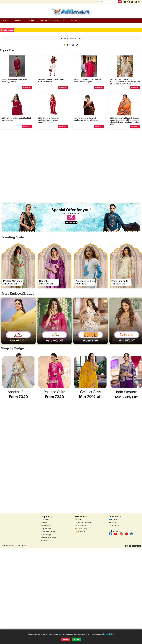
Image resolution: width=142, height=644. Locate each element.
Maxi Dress (44, 541)
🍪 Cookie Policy (81, 529)
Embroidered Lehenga (48, 532)
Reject (65, 639)
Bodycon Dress (46, 529)
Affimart (11, 546)
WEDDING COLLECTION (52, 20)
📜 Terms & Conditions (83, 522)
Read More (27, 88)
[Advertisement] (49, 150)
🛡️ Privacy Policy (81, 525)
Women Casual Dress (48, 538)
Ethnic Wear (45, 519)
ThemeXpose (21, 546)
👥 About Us (113, 519)
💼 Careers (113, 522)
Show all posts (75, 38)
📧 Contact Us (114, 525)
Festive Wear (45, 525)
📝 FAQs (78, 519)
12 (73, 45)
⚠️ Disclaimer (80, 532)
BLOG (74, 20)
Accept (76, 639)
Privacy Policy (109, 634)
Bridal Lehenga (46, 535)
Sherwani (44, 522)
